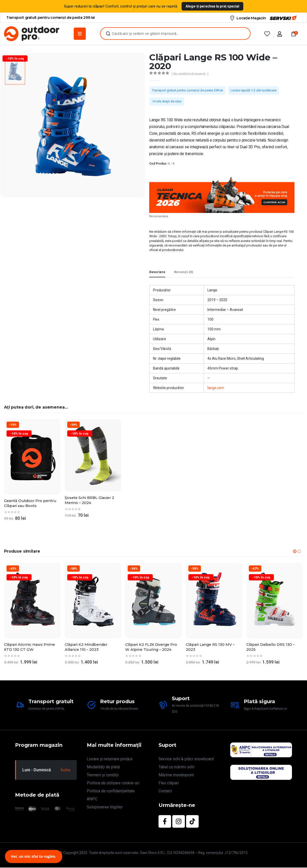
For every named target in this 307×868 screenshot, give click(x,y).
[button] (295, 552)
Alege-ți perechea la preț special (212, 6)
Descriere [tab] (157, 272)
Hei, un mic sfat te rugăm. (34, 856)
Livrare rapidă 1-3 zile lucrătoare (253, 90)
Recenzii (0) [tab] (184, 272)
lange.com (216, 388)
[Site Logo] (32, 34)
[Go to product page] (32, 457)
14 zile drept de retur (167, 101)
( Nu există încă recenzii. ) (190, 74)
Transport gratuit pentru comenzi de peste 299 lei (187, 90)
